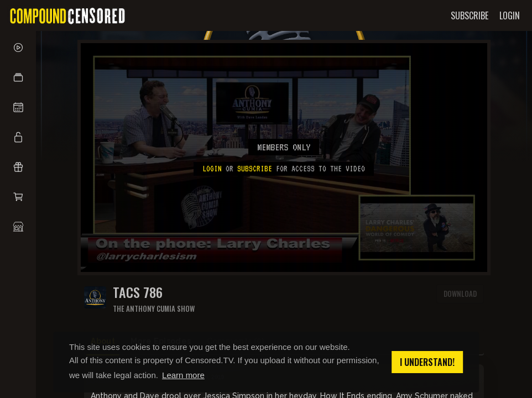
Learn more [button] (183, 375)
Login (212, 169)
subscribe (255, 169)
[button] (18, 77)
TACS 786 (138, 292)
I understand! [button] (427, 362)
